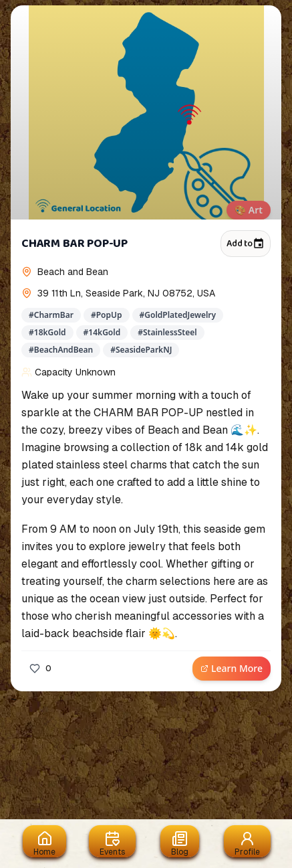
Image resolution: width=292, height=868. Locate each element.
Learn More (232, 668)
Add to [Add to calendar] (246, 244)
